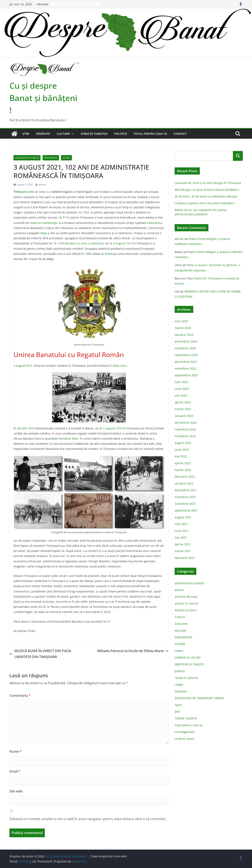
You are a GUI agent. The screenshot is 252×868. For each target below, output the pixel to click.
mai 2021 (181, 537)
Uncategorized (185, 732)
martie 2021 (183, 551)
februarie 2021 (185, 558)
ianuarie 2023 (184, 416)
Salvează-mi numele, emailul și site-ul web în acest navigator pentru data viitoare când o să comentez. (88, 819)
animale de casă (186, 597)
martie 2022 (183, 470)
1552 (86, 212)
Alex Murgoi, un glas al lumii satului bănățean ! (207, 190)
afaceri (179, 590)
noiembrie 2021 (185, 497)
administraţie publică (27, 158)
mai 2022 (181, 456)
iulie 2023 (181, 382)
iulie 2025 (181, 321)
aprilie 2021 (183, 544)
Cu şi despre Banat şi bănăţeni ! (43, 98)
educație (181, 630)
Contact (180, 134)
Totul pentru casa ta (150, 134)
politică (121, 134)
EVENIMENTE (51, 158)
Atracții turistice (94, 134)
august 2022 (183, 443)
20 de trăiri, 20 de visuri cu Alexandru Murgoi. (206, 196)
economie (181, 624)
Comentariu (20, 696)
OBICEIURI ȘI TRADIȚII (189, 664)
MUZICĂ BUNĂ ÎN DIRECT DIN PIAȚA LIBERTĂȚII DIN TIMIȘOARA (40, 654)
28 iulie (22, 428)
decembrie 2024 (186, 341)
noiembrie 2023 (185, 368)
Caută (238, 156)
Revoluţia (111, 254)
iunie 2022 (182, 450)
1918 (61, 243)
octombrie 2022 (185, 436)
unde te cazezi (185, 739)
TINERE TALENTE (186, 718)
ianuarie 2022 (184, 483)
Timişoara (20, 192)
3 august (119, 243)
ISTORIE (66, 158)
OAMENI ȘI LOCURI (188, 658)
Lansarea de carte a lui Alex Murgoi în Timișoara (208, 183)
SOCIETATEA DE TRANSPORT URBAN (199, 698)
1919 (129, 243)
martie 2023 (183, 409)
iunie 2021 (182, 531)
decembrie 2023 (186, 362)
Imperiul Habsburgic (44, 223)
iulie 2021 (181, 524)
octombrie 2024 (185, 348)
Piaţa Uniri (120, 366)
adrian (42, 184)
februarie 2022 (185, 477)
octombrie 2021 (185, 504)
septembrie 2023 (186, 375)
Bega (44, 233)
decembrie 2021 (186, 490)
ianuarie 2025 (184, 335)
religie (179, 685)
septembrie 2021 (186, 510)
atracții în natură (186, 603)
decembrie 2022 (186, 423)
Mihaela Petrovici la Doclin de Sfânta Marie (133, 651)
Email (15, 771)
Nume (16, 751)
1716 (66, 217)
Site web (16, 791)
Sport (178, 705)
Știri (26, 134)
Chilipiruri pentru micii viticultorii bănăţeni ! (205, 203)
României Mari (68, 439)
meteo (179, 651)
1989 (88, 254)
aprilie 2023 (183, 402)
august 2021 (183, 517)
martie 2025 (183, 328)
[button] (72, 134)
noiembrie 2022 (185, 429)
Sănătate (43, 134)
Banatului (156, 223)
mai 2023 (181, 395)
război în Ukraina (186, 678)
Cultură (63, 134)
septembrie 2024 (186, 355)
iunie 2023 (182, 389)
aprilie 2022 (183, 463)
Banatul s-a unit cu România (84, 243)
